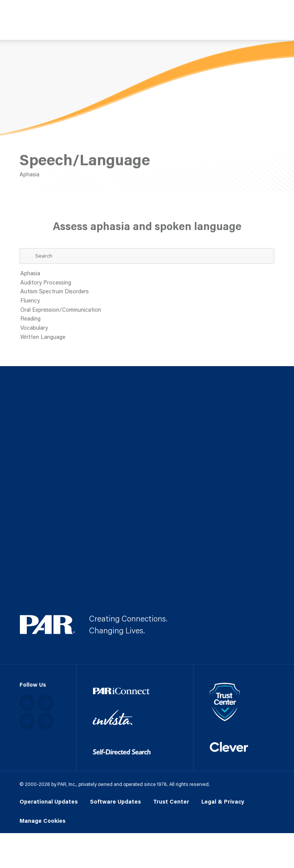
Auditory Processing (147, 283)
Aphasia (147, 274)
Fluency (147, 301)
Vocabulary (147, 328)
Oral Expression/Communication (147, 310)
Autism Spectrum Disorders (147, 292)
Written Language (147, 337)
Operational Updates (49, 801)
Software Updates (115, 801)
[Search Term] (147, 256)
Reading (147, 319)
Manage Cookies (42, 821)
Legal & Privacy (223, 801)
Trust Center (171, 801)
